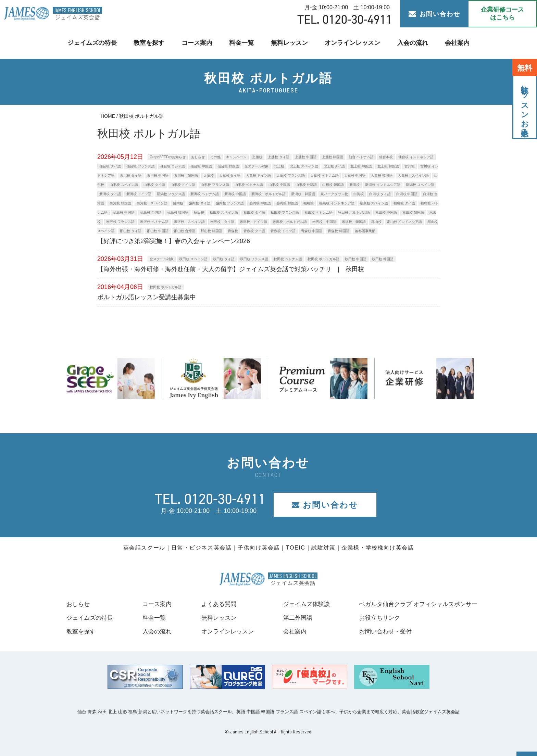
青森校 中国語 (312, 231)
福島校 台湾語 (151, 212)
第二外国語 (293, 618)
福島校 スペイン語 (374, 203)
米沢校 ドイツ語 (253, 222)
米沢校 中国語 (324, 222)
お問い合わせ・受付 (380, 631)
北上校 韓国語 (388, 166)
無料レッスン (289, 43)
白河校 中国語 (407, 194)
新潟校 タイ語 (110, 194)
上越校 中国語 (306, 157)
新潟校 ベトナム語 (205, 194)
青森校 (233, 231)
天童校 (209, 175)
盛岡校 (178, 203)
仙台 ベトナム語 (361, 157)
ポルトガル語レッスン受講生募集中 (147, 297)
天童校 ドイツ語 (258, 175)
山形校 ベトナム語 (249, 185)
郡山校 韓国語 (211, 231)
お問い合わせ (434, 14)
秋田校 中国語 (386, 212)
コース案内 (198, 43)
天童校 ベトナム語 (324, 175)
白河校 (359, 194)
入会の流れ (408, 43)
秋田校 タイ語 (254, 212)
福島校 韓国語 (178, 212)
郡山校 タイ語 (131, 231)
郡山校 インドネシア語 (405, 222)
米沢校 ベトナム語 (154, 222)
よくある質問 (215, 604)
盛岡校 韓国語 (287, 203)
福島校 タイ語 (404, 203)
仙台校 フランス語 (141, 166)
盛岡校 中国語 (260, 203)
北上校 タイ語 (334, 166)
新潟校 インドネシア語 (383, 185)
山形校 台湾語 (306, 185)
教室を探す (152, 43)
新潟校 (354, 185)
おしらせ (198, 157)
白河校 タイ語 (380, 194)
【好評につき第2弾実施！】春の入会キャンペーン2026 (174, 241)
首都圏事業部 (365, 231)
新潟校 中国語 (235, 194)
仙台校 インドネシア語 (416, 157)
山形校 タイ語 (154, 185)
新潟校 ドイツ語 (139, 194)
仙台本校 (386, 157)
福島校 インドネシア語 (337, 203)
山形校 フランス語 (215, 185)
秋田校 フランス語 (285, 212)
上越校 (257, 157)
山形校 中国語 (279, 185)
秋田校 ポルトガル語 (354, 212)
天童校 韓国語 (382, 175)
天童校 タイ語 (230, 175)
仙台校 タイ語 (110, 166)
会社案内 (452, 43)
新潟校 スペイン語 (420, 185)
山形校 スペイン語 (124, 185)
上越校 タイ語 (279, 157)
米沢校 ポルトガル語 (290, 222)
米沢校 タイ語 (222, 222)
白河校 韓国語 (120, 203)
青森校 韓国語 (339, 231)
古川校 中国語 (158, 175)
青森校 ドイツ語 (283, 231)
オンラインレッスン (350, 43)
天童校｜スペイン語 (413, 175)
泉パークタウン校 (334, 194)
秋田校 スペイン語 (224, 212)
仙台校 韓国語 (228, 166)
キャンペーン (236, 157)
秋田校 (199, 212)
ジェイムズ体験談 (302, 604)
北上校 (279, 166)
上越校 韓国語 (333, 157)
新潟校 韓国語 (303, 194)
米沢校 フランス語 (120, 222)
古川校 (410, 166)
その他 (215, 157)
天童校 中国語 (355, 175)
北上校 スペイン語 (304, 166)
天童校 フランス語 (291, 175)
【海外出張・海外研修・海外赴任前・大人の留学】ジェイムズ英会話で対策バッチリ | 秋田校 (231, 269)
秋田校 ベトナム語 (319, 212)
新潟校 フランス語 (171, 194)
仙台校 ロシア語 (173, 166)
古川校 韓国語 (186, 175)
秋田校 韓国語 (413, 212)
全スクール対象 (257, 166)
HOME (108, 116)
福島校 (309, 203)
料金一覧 (242, 43)
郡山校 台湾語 (185, 231)
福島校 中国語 (124, 212)
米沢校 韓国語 (354, 222)
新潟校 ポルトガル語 (268, 194)
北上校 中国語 (361, 166)
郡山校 (376, 222)
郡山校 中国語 (158, 231)
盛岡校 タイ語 (199, 203)
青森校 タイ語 (254, 231)
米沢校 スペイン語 (189, 222)
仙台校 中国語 (201, 166)
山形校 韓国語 (333, 185)
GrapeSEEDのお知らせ (168, 157)
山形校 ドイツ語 (183, 185)
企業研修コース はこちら (502, 14)
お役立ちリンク (374, 618)
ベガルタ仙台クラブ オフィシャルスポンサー (415, 604)
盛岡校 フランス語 (230, 203)
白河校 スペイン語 (152, 203)
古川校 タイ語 (131, 175)
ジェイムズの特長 (96, 43)
